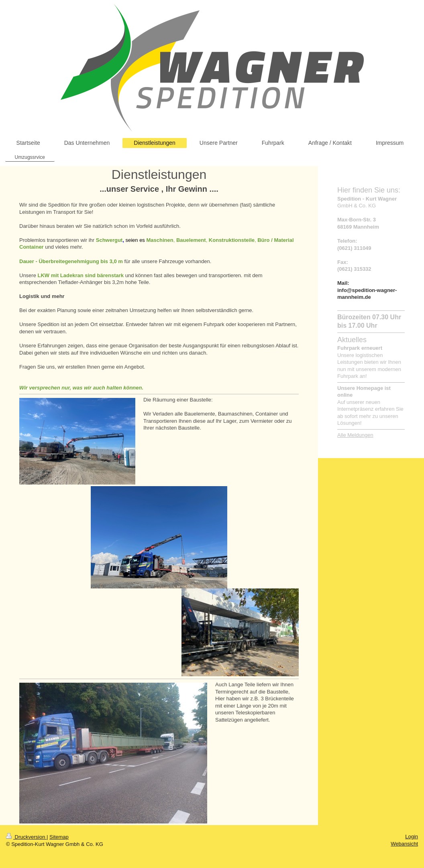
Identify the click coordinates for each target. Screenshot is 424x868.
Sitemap (59, 837)
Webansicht (404, 844)
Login (412, 837)
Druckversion (26, 837)
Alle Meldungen (355, 435)
